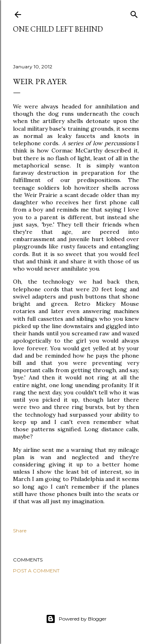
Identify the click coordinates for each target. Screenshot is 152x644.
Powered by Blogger (76, 619)
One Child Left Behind (58, 29)
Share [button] (20, 531)
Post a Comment (36, 571)
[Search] (134, 13)
